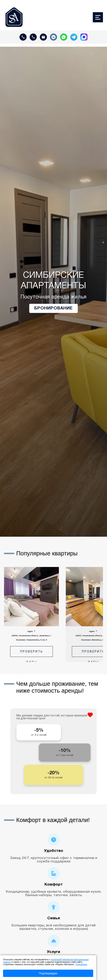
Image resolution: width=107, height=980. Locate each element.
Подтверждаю (48, 973)
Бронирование (53, 308)
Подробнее (81, 964)
